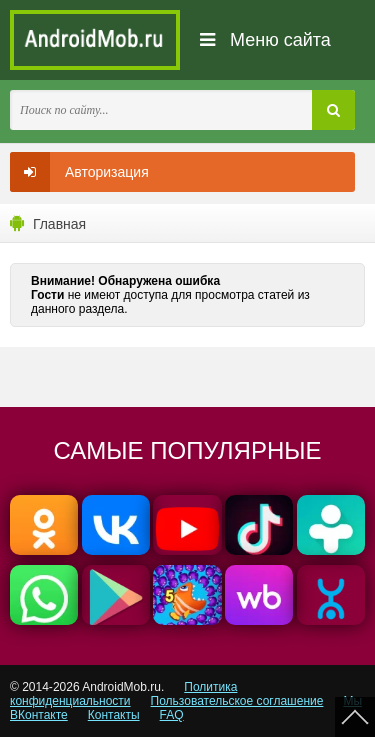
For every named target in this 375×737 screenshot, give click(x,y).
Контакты (114, 715)
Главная (59, 224)
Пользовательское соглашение (237, 701)
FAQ (172, 715)
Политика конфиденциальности (123, 694)
